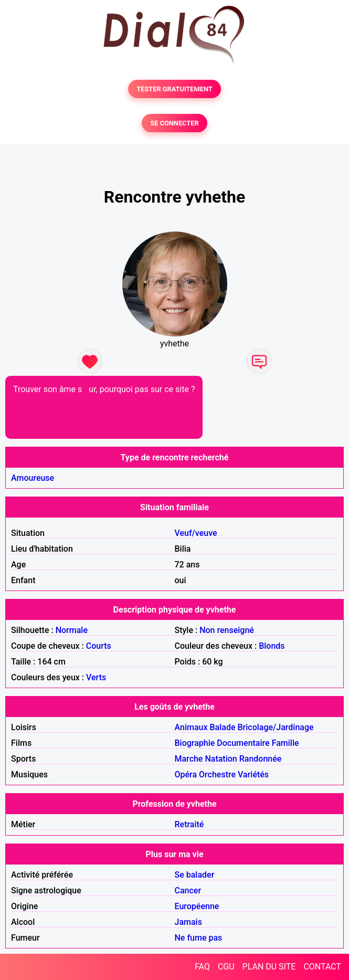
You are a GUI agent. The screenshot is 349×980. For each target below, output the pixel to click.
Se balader (195, 875)
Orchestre (217, 774)
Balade (222, 727)
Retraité (189, 824)
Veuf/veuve (196, 533)
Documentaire (243, 743)
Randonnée (261, 759)
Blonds (272, 646)
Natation (221, 759)
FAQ (202, 967)
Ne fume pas (199, 938)
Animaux (191, 727)
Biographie (195, 743)
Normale (72, 630)
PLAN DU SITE (269, 967)
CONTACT (322, 967)
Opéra (186, 774)
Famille (285, 743)
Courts (99, 646)
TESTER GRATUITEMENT (174, 89)
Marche (189, 759)
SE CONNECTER (174, 123)
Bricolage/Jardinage (275, 727)
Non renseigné (227, 630)
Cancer (188, 891)
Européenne (197, 906)
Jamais (188, 922)
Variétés (253, 774)
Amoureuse (33, 478)
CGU (226, 967)
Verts (96, 677)
